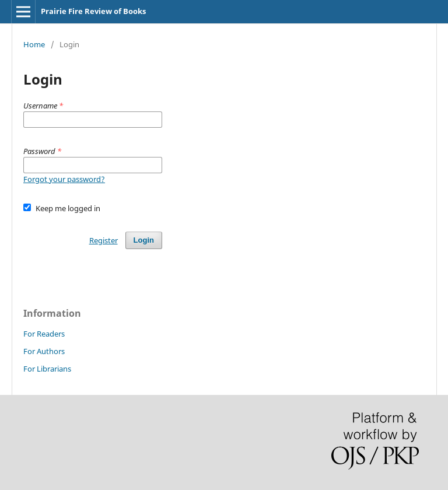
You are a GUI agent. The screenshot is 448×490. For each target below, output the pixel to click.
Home (34, 44)
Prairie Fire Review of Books (93, 11)
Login (144, 240)
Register (104, 240)
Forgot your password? (64, 179)
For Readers (44, 334)
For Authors (44, 351)
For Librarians (47, 369)
